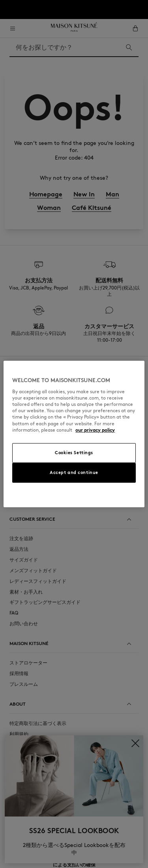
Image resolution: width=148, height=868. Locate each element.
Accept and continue (74, 472)
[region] (74, 434)
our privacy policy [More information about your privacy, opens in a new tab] (95, 430)
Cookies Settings (74, 453)
